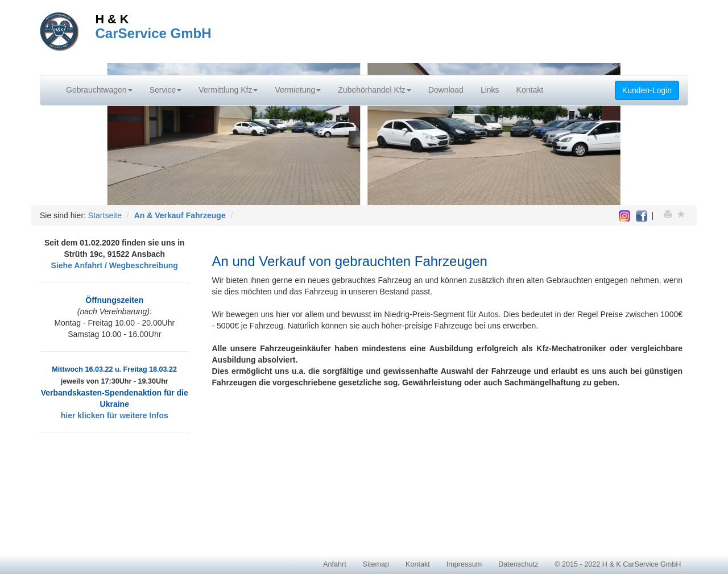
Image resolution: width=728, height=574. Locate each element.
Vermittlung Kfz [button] (228, 90)
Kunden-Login (647, 90)
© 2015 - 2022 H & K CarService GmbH (618, 564)
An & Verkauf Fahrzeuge (180, 215)
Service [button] (166, 90)
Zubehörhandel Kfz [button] (374, 90)
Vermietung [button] (298, 90)
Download (446, 90)
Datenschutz (518, 564)
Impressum (464, 564)
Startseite (105, 215)
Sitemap (376, 564)
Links (490, 90)
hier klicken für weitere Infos (115, 415)
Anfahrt (335, 564)
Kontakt (530, 90)
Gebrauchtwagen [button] (99, 90)
